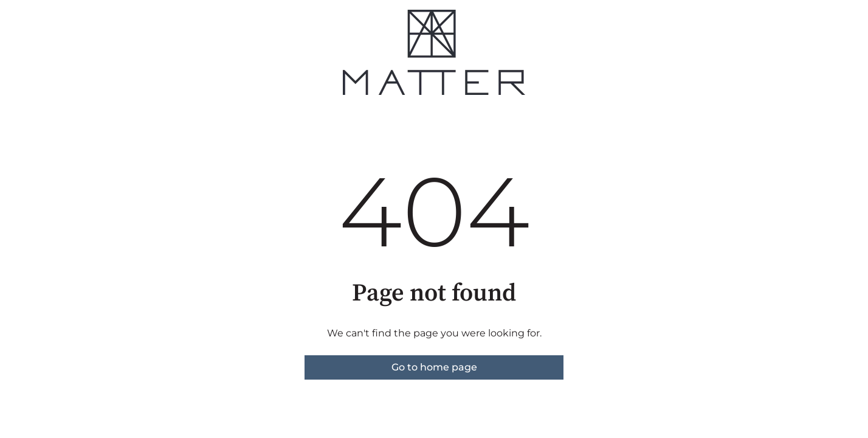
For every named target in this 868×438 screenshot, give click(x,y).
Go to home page (434, 367)
